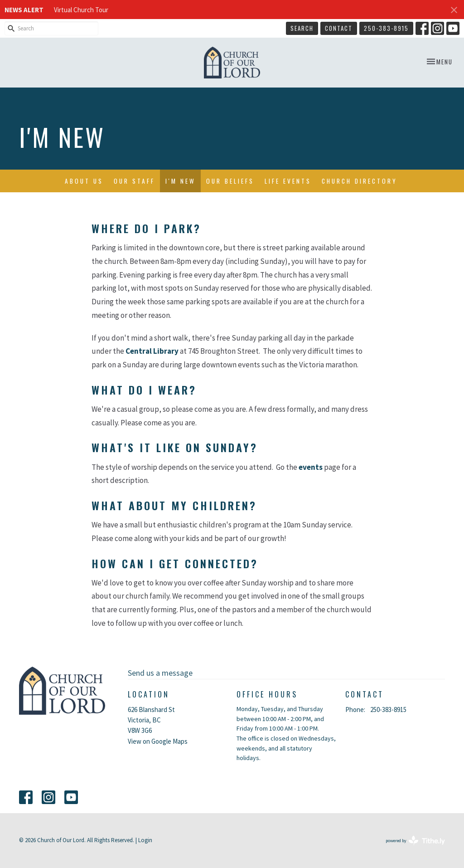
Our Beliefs (230, 181)
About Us (84, 181)
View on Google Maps (158, 741)
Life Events (288, 181)
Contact (339, 28)
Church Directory (360, 181)
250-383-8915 (386, 28)
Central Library (152, 351)
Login (145, 840)
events (311, 467)
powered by (415, 841)
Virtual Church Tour (81, 10)
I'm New (181, 181)
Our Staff (134, 181)
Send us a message (160, 673)
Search (302, 28)
